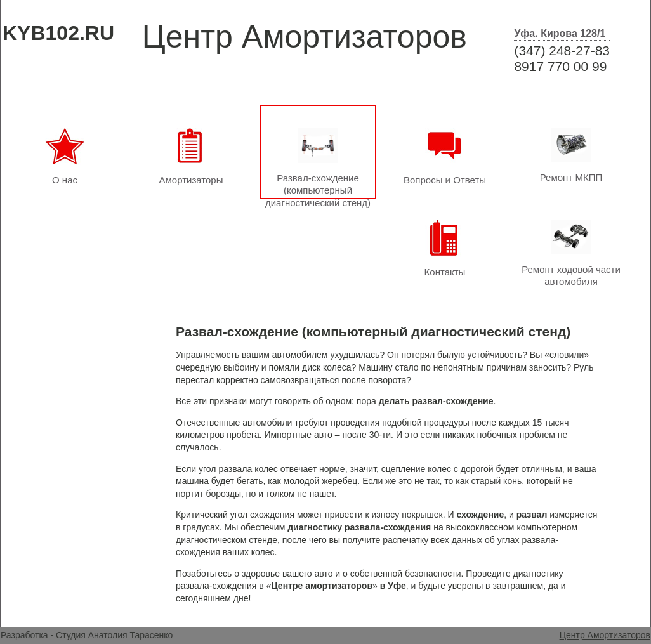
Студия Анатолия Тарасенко (114, 635)
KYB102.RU (58, 33)
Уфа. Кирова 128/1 (560, 33)
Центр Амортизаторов (605, 635)
